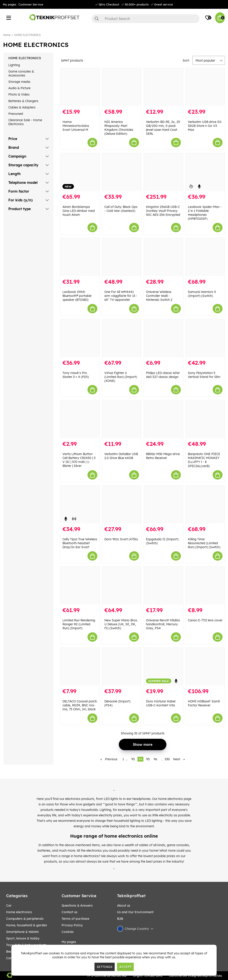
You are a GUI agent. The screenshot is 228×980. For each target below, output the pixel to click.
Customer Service (31, 4)
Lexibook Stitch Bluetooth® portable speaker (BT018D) (77, 296)
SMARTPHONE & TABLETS (22, 932)
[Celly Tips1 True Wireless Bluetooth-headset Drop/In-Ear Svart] (80, 504)
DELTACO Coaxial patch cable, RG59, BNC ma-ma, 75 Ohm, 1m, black (80, 705)
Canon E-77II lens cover (205, 620)
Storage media (19, 82)
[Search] (146, 19)
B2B (120, 919)
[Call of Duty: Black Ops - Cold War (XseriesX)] (122, 172)
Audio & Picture (19, 88)
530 (167, 759)
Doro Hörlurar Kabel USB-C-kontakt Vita (161, 703)
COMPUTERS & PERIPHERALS (25, 919)
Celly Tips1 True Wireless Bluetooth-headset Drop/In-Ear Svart (80, 543)
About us (124, 906)
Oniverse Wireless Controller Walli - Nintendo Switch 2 (159, 296)
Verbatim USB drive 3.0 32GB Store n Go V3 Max (205, 126)
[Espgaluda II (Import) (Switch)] (163, 504)
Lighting (14, 65)
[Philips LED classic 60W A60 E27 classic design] (163, 338)
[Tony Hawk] (80, 338)
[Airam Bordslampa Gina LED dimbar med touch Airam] (80, 172)
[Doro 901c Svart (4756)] (122, 504)
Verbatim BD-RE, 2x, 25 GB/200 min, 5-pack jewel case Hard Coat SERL (163, 128)
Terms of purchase (75, 919)
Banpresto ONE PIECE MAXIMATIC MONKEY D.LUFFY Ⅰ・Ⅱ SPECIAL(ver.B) (204, 460)
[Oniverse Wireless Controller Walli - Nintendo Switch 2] (163, 257)
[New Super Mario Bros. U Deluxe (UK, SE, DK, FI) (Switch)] (122, 586)
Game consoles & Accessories (21, 73)
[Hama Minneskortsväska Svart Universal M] (80, 87)
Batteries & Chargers (23, 101)
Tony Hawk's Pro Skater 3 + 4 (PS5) (76, 375)
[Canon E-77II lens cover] (205, 586)
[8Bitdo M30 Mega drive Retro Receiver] (163, 419)
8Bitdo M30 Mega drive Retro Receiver (163, 456)
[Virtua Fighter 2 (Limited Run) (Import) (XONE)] (122, 338)
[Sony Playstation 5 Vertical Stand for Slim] (205, 338)
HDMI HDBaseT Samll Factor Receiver (204, 703)
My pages (10, 4)
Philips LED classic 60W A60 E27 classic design (163, 375)
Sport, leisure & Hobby (23, 938)
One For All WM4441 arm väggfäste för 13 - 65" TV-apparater (121, 296)
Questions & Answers (77, 906)
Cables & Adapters (22, 107)
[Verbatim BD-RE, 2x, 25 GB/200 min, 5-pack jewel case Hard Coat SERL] (163, 87)
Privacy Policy (72, 925)
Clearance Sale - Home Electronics (25, 122)
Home (7, 35)
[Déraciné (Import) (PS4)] (122, 667)
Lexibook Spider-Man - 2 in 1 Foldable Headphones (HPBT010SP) (205, 213)
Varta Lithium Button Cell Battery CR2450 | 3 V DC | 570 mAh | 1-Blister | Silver (79, 460)
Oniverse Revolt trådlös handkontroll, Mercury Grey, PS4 (163, 624)
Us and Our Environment (135, 912)
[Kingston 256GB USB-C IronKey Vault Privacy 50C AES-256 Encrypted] (163, 172)
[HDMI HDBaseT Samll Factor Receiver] (205, 667)
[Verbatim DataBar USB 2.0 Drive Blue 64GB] (122, 419)
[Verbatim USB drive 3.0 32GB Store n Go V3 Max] (205, 87)
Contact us (69, 912)
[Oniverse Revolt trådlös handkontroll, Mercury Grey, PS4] (163, 586)
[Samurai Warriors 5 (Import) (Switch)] (205, 257)
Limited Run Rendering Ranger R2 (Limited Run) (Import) (79, 624)
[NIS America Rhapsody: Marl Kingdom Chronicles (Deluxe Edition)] (122, 87)
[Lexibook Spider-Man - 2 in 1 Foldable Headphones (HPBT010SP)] (205, 172)
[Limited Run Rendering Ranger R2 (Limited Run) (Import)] (80, 586)
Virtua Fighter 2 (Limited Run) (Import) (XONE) (121, 377)
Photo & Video (19, 94)
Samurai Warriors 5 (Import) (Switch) (202, 294)
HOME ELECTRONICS (27, 35)
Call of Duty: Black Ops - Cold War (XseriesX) (121, 209)
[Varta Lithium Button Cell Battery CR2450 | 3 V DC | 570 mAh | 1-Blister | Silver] (80, 419)
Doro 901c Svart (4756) (121, 539)
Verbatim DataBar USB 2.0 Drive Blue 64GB (121, 456)
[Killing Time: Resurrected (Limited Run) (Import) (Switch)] (205, 504)
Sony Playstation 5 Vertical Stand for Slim (204, 375)
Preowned (16, 114)
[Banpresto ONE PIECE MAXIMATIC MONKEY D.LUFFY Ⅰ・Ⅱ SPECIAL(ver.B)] (205, 419)
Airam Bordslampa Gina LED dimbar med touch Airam (79, 211)
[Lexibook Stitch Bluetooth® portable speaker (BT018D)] (80, 257)
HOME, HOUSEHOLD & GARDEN (27, 925)
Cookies (68, 932)
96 (155, 759)
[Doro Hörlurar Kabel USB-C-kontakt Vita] (163, 667)
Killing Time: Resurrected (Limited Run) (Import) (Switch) (204, 543)
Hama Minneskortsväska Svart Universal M (76, 126)
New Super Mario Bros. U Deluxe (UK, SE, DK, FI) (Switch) (121, 624)
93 (133, 759)
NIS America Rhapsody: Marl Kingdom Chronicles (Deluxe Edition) (119, 128)
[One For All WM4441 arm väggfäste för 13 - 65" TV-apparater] (122, 257)
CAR (9, 906)
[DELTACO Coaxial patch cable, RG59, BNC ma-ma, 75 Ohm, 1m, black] (80, 667)
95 (148, 759)
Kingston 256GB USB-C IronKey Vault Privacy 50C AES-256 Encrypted (163, 211)
